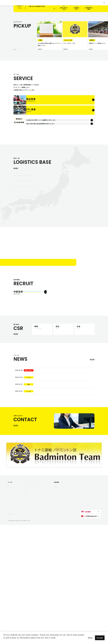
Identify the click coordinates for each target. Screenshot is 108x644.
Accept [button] (100, 638)
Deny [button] (90, 638)
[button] (4, 641)
